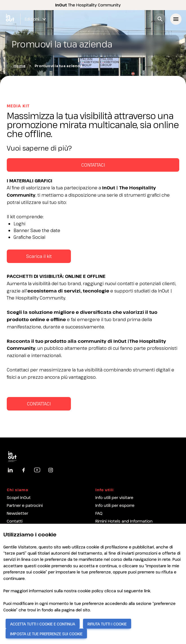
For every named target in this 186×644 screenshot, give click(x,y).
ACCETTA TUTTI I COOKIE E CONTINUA (43, 624)
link (147, 591)
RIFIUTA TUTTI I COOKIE (107, 624)
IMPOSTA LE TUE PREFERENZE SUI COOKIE (46, 634)
